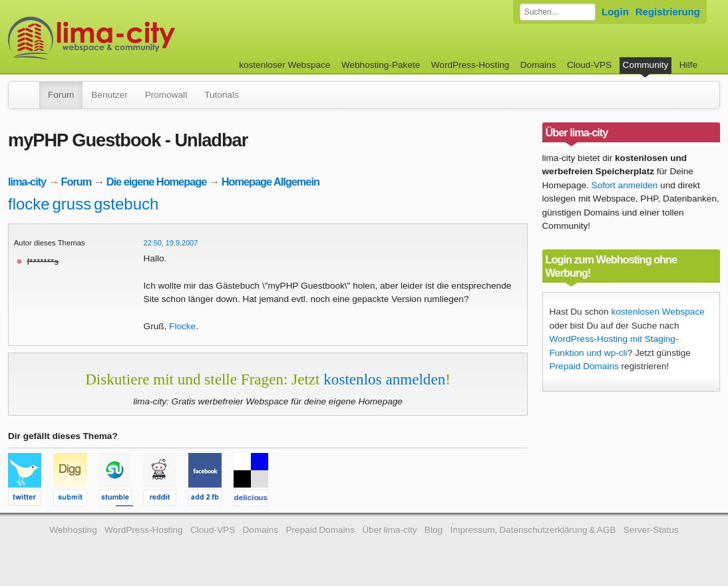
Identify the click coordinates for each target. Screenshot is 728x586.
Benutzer (109, 95)
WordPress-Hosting (470, 65)
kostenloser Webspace (284, 65)
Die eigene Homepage (157, 182)
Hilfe (688, 65)
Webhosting (73, 530)
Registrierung (668, 12)
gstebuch (126, 204)
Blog (434, 530)
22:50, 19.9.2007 (171, 243)
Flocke (182, 326)
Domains (538, 65)
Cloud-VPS (589, 65)
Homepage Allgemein (271, 182)
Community (646, 65)
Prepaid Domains (584, 366)
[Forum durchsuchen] (558, 12)
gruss (72, 204)
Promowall (166, 95)
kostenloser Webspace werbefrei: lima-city (141, 38)
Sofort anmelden (625, 185)
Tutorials (222, 95)
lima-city (27, 182)
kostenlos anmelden (384, 379)
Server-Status (651, 530)
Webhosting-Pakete (381, 65)
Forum (61, 95)
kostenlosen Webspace (657, 312)
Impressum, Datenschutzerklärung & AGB (533, 530)
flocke (29, 204)
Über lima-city (389, 530)
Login (615, 12)
